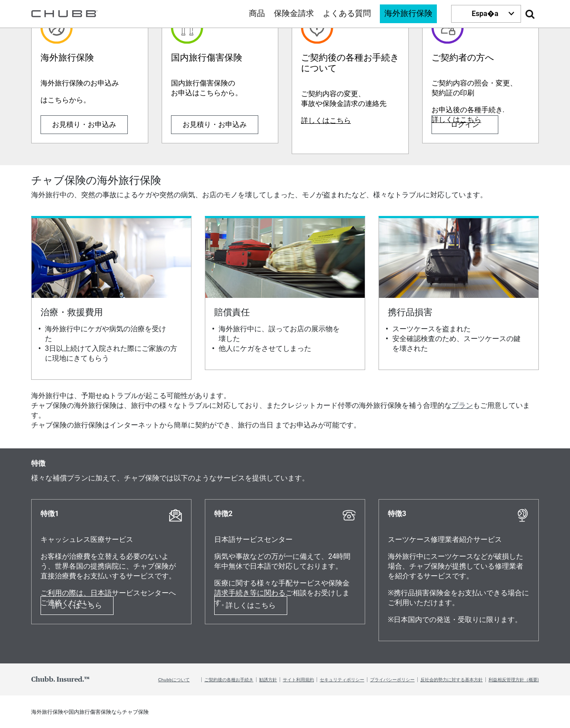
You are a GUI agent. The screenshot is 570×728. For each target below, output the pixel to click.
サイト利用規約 (298, 679)
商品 (257, 14)
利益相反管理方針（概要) (514, 679)
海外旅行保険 (408, 14)
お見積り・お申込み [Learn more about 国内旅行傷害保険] (215, 124)
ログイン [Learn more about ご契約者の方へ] (465, 124)
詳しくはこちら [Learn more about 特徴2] (251, 605)
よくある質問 (347, 14)
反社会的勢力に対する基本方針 (452, 679)
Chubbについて (174, 679)
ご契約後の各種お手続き (229, 679)
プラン (462, 405)
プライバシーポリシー (392, 679)
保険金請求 (294, 14)
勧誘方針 (268, 679)
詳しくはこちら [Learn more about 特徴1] (77, 605)
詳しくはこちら (326, 120)
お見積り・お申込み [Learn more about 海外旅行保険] (84, 124)
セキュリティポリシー (342, 679)
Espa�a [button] (485, 14)
